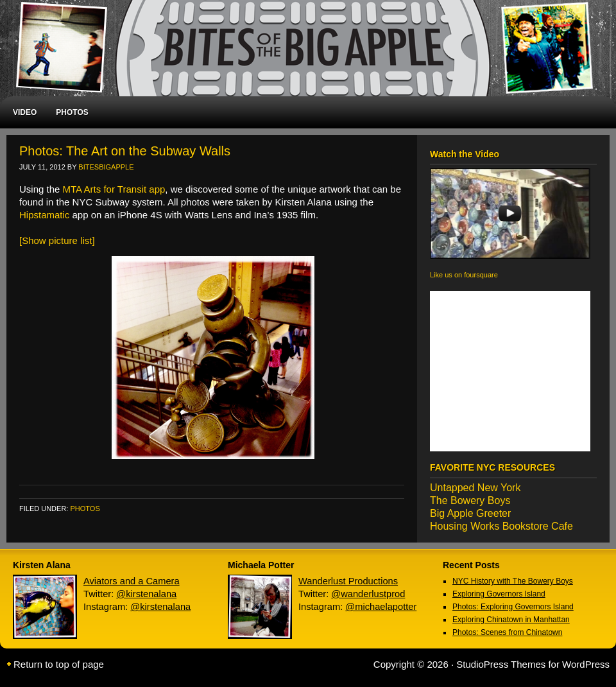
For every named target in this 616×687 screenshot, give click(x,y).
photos (85, 509)
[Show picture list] (57, 240)
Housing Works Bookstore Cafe (501, 526)
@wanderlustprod (368, 594)
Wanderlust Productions (348, 581)
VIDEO (25, 112)
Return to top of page (59, 664)
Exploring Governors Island (499, 594)
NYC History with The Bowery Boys (513, 581)
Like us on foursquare (464, 275)
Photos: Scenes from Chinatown (507, 632)
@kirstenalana (146, 594)
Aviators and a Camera (132, 581)
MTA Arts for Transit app (114, 189)
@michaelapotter (381, 607)
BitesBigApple (106, 167)
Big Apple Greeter (470, 513)
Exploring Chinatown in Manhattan (511, 620)
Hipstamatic (44, 215)
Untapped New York (475, 488)
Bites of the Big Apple (302, 48)
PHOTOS (72, 112)
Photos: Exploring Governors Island (513, 607)
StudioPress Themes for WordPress (533, 664)
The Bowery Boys (470, 500)
